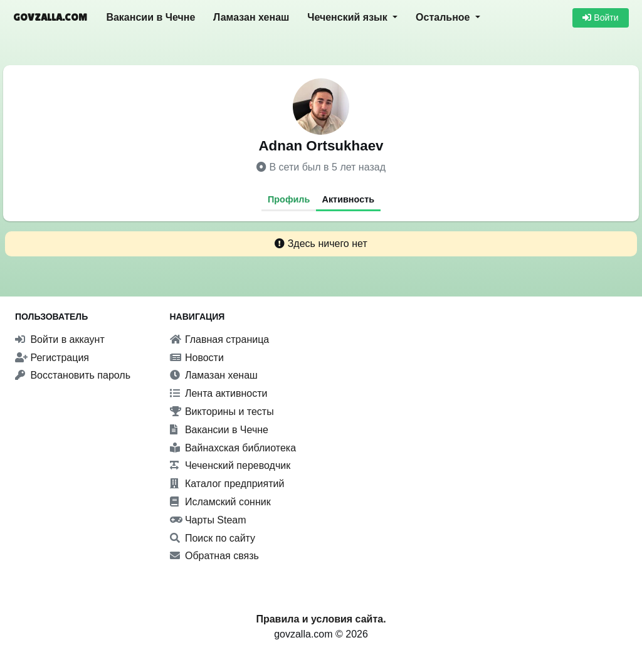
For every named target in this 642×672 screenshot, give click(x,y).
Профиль (289, 199)
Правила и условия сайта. (321, 619)
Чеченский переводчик (230, 465)
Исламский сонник (220, 502)
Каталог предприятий (227, 484)
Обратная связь (214, 556)
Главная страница (220, 339)
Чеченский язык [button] (349, 17)
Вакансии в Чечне (150, 17)
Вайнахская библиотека (233, 448)
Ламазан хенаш (251, 17)
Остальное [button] (444, 17)
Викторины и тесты (222, 412)
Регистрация (52, 358)
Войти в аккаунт (60, 339)
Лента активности (219, 393)
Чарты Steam (208, 520)
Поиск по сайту (213, 538)
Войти (600, 18)
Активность (349, 199)
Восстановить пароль (73, 375)
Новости (197, 358)
